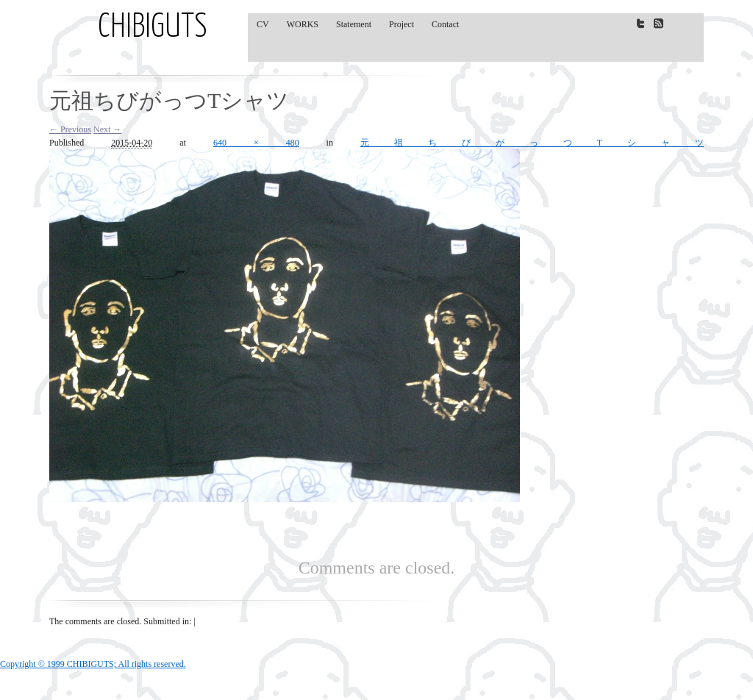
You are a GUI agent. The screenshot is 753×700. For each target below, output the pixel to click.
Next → (107, 129)
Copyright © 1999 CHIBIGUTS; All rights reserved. (93, 664)
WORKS (303, 24)
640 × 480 (256, 143)
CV (263, 24)
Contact (445, 24)
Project (402, 24)
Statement (354, 24)
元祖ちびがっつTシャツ (532, 143)
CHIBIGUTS (153, 28)
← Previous (70, 129)
